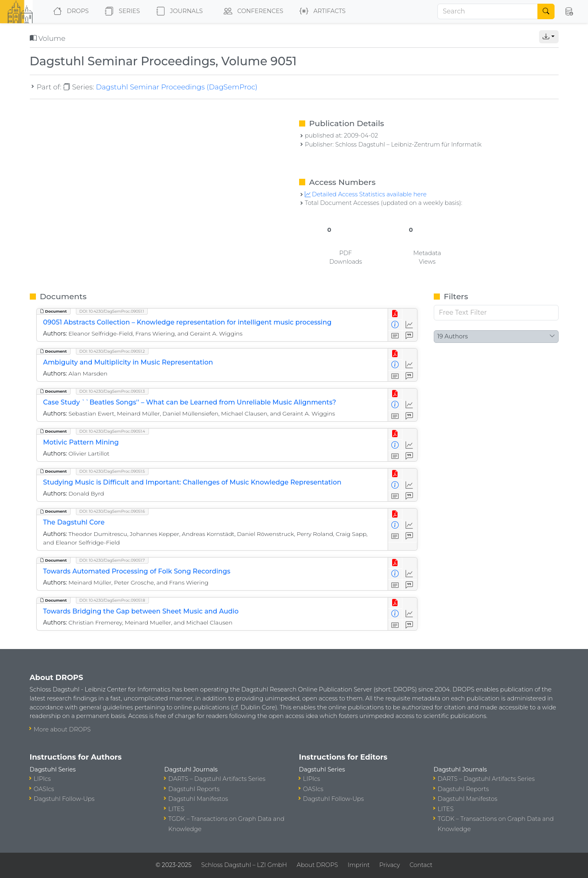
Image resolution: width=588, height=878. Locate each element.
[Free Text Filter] (496, 313)
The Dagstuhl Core (74, 522)
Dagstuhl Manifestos (198, 799)
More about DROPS (62, 729)
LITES (176, 809)
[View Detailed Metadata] (395, 325)
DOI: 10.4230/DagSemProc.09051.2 (112, 351)
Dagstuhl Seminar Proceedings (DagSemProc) (177, 87)
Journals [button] (178, 11)
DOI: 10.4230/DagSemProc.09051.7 (112, 560)
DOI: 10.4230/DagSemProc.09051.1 (112, 311)
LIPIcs (42, 779)
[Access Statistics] (409, 325)
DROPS (69, 11)
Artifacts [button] (321, 11)
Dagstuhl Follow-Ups (64, 799)
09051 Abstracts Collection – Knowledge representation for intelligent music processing (187, 322)
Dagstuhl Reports (194, 789)
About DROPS (317, 865)
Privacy (390, 865)
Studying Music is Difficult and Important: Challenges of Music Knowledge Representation (192, 482)
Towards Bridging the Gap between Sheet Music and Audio (141, 611)
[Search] (488, 11)
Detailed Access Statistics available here (366, 194)
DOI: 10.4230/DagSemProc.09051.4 (112, 431)
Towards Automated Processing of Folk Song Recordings (137, 571)
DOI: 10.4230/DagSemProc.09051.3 (112, 391)
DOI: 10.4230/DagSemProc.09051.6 (112, 511)
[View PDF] (395, 314)
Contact (421, 865)
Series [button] (121, 11)
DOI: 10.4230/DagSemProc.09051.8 (112, 600)
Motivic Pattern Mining (81, 442)
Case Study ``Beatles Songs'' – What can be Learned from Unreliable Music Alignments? (190, 402)
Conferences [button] (252, 11)
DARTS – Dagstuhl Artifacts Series (217, 779)
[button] (569, 11)
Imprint (359, 865)
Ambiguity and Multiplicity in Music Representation (128, 362)
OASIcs (44, 789)
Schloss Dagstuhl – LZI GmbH (244, 865)
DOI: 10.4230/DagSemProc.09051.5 (112, 471)
